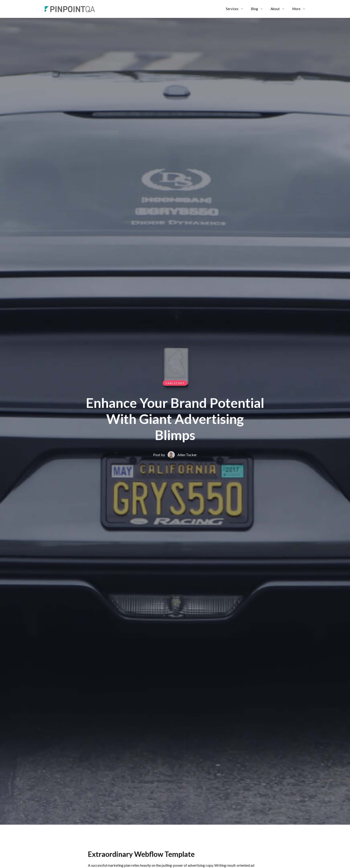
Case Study (175, 383)
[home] (70, 9)
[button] (235, 9)
